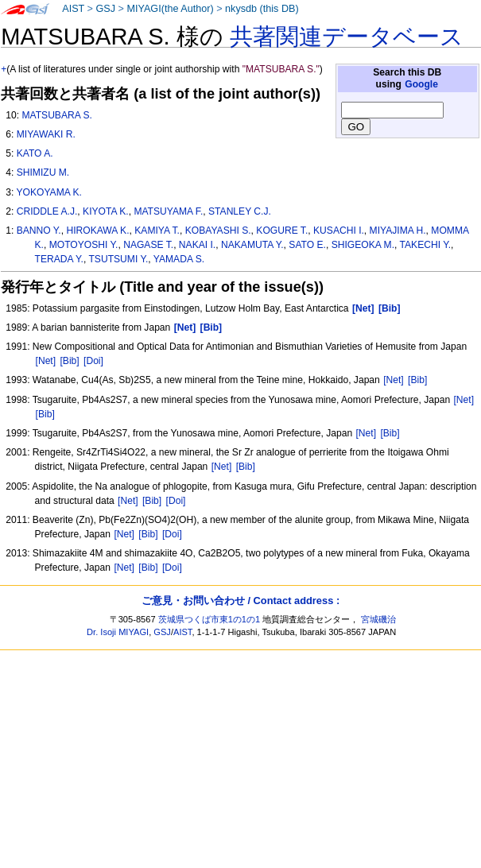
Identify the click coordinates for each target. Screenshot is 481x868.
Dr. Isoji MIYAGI (118, 632)
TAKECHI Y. (426, 245)
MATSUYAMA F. (168, 211)
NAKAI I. (197, 245)
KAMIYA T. (157, 231)
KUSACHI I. (339, 231)
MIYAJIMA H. (398, 231)
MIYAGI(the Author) (170, 9)
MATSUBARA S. (56, 115)
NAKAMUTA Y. (252, 245)
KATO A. (35, 153)
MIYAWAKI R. (46, 134)
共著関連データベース (347, 37)
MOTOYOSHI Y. (84, 245)
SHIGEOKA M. (363, 245)
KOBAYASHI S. (218, 231)
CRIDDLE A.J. (47, 211)
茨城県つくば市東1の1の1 (209, 619)
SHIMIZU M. (43, 172)
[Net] (46, 361)
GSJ (105, 9)
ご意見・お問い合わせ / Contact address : (240, 601)
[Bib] (69, 361)
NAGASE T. (148, 245)
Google (421, 84)
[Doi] (93, 361)
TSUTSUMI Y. (118, 259)
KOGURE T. (282, 231)
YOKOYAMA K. (48, 192)
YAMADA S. (179, 259)
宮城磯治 (378, 619)
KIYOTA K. (106, 211)
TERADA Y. (59, 259)
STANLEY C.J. (240, 211)
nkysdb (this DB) (262, 9)
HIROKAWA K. (97, 231)
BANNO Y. (39, 231)
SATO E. (307, 245)
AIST (73, 9)
